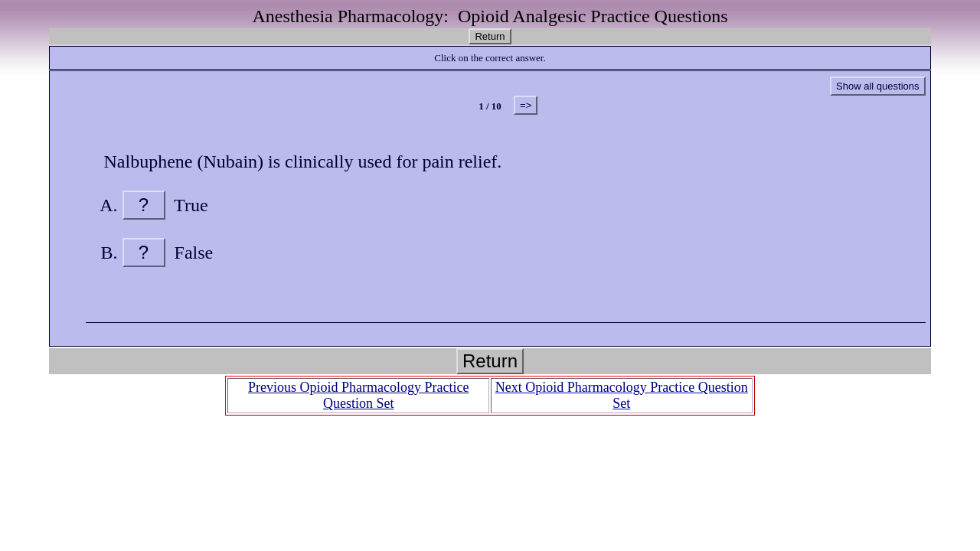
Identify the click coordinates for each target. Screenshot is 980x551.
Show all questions (877, 86)
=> (526, 105)
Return (490, 36)
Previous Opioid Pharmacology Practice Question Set (358, 395)
